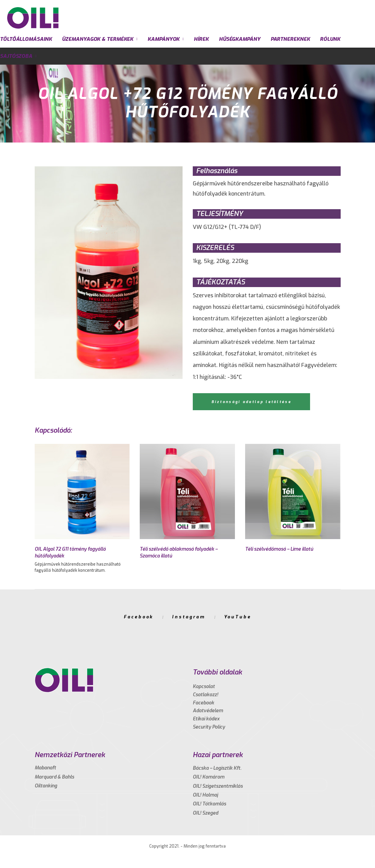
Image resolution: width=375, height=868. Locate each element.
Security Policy (209, 727)
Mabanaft (45, 768)
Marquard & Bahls (54, 777)
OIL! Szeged (206, 813)
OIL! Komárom (209, 777)
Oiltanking (46, 786)
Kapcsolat (204, 687)
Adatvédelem (208, 711)
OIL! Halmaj (205, 795)
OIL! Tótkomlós (209, 804)
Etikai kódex (206, 719)
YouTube (238, 617)
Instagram (189, 617)
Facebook (139, 617)
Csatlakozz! (206, 695)
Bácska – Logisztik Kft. (217, 768)
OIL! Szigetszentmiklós (218, 786)
